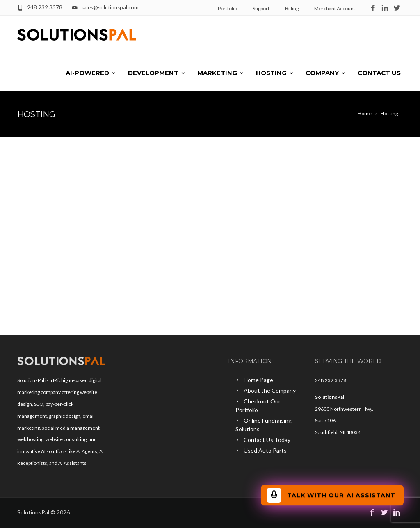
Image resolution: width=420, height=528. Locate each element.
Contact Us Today (267, 440)
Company (326, 73)
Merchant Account (335, 8)
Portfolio (227, 8)
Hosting (275, 73)
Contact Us (379, 73)
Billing (292, 8)
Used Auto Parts (265, 450)
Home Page (258, 380)
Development (157, 73)
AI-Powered (91, 73)
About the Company (270, 390)
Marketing (221, 73)
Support (261, 8)
